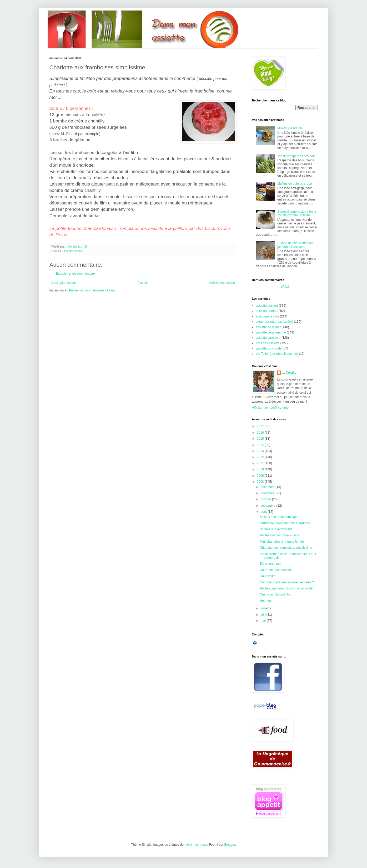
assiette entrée (266, 311)
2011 (261, 463)
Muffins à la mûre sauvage (278, 517)
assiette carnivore (268, 338)
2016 (261, 433)
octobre (266, 499)
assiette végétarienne (271, 332)
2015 (261, 439)
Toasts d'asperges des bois (296, 156)
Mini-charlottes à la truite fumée (282, 542)
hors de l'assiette (268, 343)
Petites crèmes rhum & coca (279, 535)
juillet (265, 608)
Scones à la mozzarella (276, 529)
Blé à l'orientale (270, 564)
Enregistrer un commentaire (76, 274)
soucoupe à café (268, 316)
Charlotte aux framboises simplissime (286, 548)
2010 (261, 469)
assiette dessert (73, 251)
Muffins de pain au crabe (295, 184)
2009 (261, 476)
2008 (261, 482)
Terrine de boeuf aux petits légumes (285, 523)
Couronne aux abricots (276, 570)
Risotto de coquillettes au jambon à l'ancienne (295, 245)
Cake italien (268, 576)
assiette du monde (269, 348)
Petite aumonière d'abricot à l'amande (286, 588)
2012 (261, 457)
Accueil (142, 283)
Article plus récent (63, 283)
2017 (261, 426)
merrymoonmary (196, 845)
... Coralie (289, 373)
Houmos (266, 601)
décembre (268, 487)
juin (263, 615)
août (264, 512)
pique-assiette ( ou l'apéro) (275, 322)
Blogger (230, 845)
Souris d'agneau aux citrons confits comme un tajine (297, 213)
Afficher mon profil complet (271, 408)
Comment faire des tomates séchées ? (287, 582)
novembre (268, 493)
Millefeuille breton (290, 128)
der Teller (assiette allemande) (277, 354)
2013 (261, 451)
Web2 (285, 287)
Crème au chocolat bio (275, 594)
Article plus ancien (222, 283)
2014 (261, 445)
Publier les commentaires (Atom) (92, 290)
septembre (268, 506)
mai (263, 621)
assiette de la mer (268, 327)
